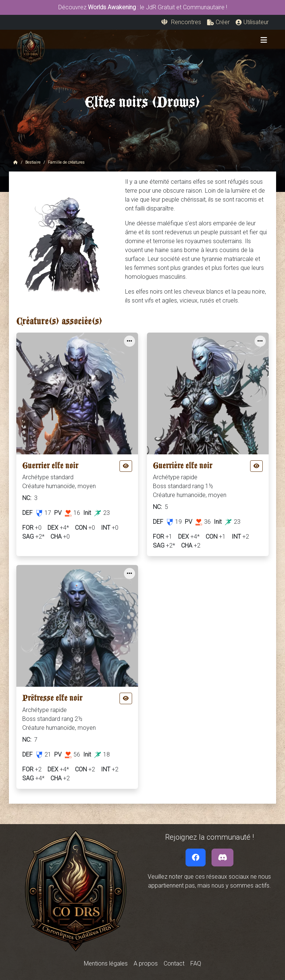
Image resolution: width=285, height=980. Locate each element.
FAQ (196, 963)
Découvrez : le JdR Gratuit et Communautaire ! (143, 7)
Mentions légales (106, 963)
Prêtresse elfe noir (52, 700)
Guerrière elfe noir (183, 467)
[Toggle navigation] (264, 40)
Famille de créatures (66, 162)
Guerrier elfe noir (50, 467)
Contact (174, 963)
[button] (218, 22)
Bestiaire (33, 162)
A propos (146, 963)
